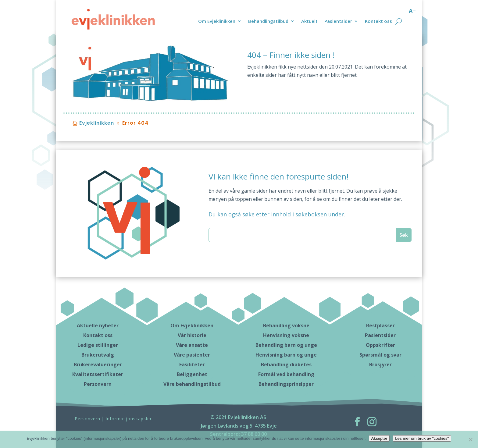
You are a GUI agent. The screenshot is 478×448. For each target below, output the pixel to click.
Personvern (98, 384)
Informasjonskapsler (129, 419)
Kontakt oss (378, 21)
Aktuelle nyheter (98, 325)
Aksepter (379, 438)
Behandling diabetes (286, 364)
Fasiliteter (192, 364)
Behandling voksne (286, 325)
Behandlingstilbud (268, 21)
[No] (470, 439)
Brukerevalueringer (98, 364)
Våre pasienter (192, 355)
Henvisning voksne (286, 335)
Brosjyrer (380, 364)
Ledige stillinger (98, 345)
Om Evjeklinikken (217, 21)
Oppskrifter (380, 345)
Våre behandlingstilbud (192, 384)
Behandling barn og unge (286, 345)
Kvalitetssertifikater (98, 374)
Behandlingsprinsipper (286, 384)
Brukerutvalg (98, 355)
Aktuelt (309, 21)
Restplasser (380, 325)
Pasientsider (338, 21)
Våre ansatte (192, 345)
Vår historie (192, 335)
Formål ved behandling (286, 374)
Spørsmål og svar (380, 355)
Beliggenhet (192, 374)
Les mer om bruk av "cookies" (422, 438)
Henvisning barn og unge (286, 355)
